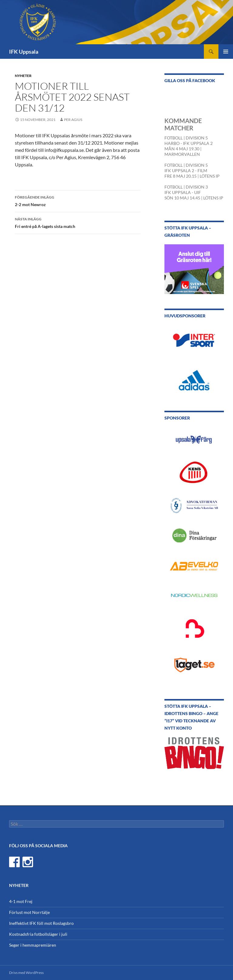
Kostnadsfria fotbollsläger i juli (38, 934)
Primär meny (226, 52)
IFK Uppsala (24, 52)
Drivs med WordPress (26, 973)
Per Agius (73, 120)
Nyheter (23, 76)
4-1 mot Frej (21, 901)
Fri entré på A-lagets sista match (78, 222)
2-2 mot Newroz (78, 200)
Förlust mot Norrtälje (29, 912)
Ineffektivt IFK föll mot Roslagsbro (41, 923)
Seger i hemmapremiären (33, 945)
